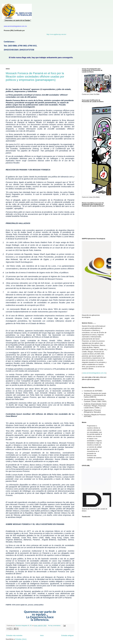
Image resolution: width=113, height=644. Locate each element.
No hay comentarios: (55, 626)
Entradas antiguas (67, 636)
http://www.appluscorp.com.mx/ (57, 34)
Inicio (42, 636)
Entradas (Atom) (21, 639)
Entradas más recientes (14, 636)
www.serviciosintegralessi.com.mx (94, 373)
